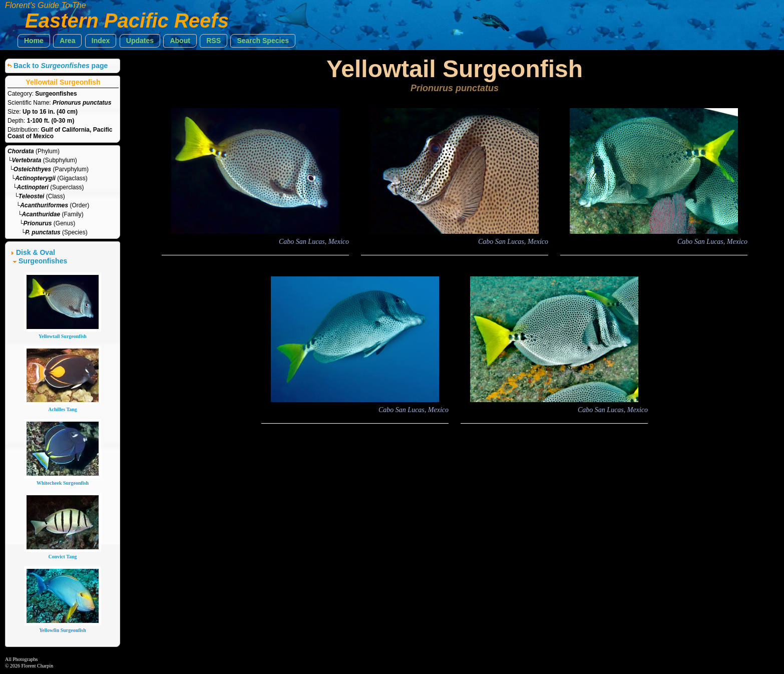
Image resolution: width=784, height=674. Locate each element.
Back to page (61, 66)
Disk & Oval (36, 252)
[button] (34, 41)
